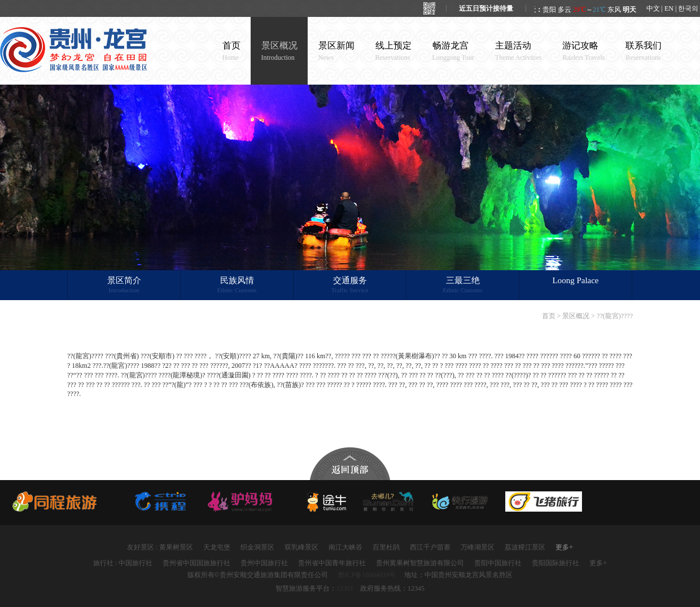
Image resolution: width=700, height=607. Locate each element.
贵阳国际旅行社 (555, 563)
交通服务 (350, 285)
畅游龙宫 (454, 51)
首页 (231, 51)
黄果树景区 (176, 547)
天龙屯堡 (217, 547)
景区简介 (124, 285)
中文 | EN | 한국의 (673, 8)
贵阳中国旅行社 (498, 563)
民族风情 (237, 285)
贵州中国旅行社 (264, 563)
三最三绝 (463, 285)
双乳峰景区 (301, 547)
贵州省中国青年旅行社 (332, 563)
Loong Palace (575, 280)
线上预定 (393, 51)
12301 (345, 588)
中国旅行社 (135, 563)
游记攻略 (583, 51)
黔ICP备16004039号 (367, 575)
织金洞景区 (257, 547)
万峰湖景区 (478, 547)
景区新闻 (336, 51)
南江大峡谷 (345, 547)
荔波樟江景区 (525, 547)
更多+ (564, 547)
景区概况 (279, 51)
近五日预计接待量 (486, 8)
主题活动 (518, 51)
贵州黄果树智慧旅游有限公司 (420, 563)
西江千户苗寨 (430, 547)
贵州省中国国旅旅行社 (196, 563)
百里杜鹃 (386, 547)
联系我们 (644, 51)
